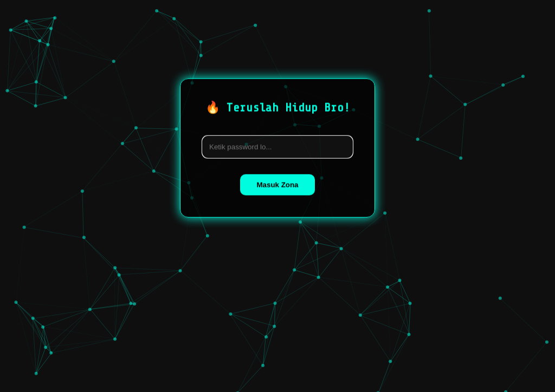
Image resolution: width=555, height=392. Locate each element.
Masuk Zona (277, 184)
